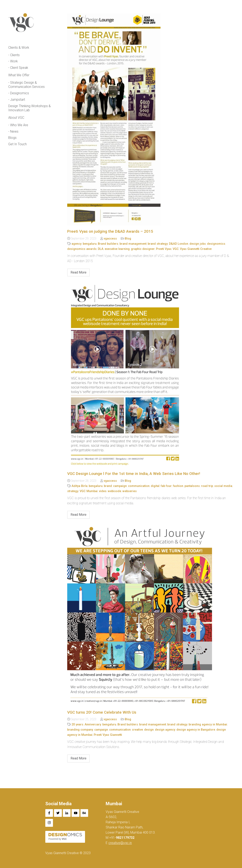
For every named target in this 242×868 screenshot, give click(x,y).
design (149, 730)
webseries (130, 491)
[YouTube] (75, 813)
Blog (128, 239)
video (103, 491)
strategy (73, 491)
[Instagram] (49, 823)
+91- (121, 838)
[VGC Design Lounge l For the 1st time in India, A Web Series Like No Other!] (151, 375)
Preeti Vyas (164, 249)
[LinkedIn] (67, 813)
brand (108, 486)
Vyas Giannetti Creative (196, 249)
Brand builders (108, 244)
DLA (101, 249)
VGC (176, 249)
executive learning (117, 249)
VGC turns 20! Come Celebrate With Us (102, 712)
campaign (120, 486)
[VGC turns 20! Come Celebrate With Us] (151, 616)
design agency (165, 730)
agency (77, 244)
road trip (207, 486)
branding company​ (80, 730)
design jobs (198, 244)
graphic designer (143, 249)
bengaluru (90, 244)
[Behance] (84, 813)
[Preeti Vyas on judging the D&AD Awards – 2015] (151, 119)
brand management (133, 244)
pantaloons (192, 486)
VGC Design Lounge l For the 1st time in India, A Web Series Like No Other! (134, 474)
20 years (77, 725)
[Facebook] (49, 813)
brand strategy (158, 244)
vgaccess (110, 239)
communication (139, 486)
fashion (178, 486)
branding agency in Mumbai (208, 725)
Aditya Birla (80, 486)
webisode (114, 491)
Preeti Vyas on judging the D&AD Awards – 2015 (110, 231)
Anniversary (93, 725)
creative (137, 730)
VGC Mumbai (89, 491)
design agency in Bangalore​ (196, 730)
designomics (216, 244)
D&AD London (179, 244)
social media (223, 486)
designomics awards (82, 249)
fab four (166, 486)
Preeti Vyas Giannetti (108, 735)
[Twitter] (58, 813)
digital (155, 486)
